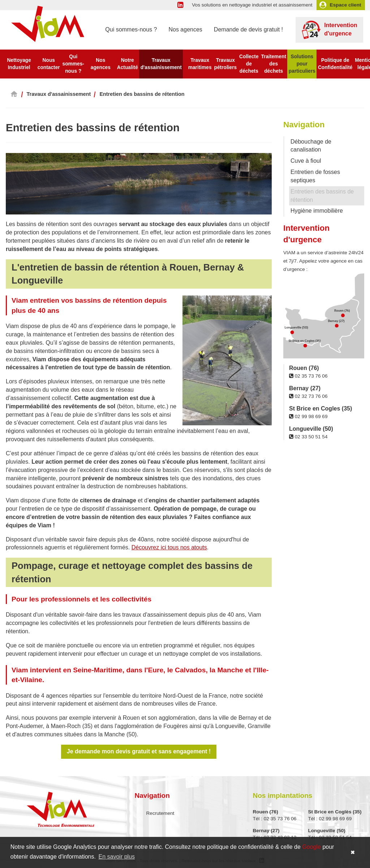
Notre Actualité (128, 64)
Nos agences (185, 29)
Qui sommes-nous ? (131, 29)
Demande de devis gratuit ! (248, 29)
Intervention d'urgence (329, 30)
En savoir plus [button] (117, 857)
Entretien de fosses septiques (315, 176)
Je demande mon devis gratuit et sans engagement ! (139, 751)
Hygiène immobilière (317, 211)
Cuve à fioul (306, 161)
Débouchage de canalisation (311, 146)
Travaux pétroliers (226, 64)
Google (311, 847)
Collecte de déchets (249, 64)
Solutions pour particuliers (302, 64)
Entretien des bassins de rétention (322, 196)
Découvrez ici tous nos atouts (169, 547)
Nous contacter (49, 64)
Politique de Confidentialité (335, 64)
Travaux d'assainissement (161, 64)
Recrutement (160, 813)
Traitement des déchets (274, 64)
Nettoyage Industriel (19, 64)
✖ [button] (353, 852)
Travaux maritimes (200, 64)
